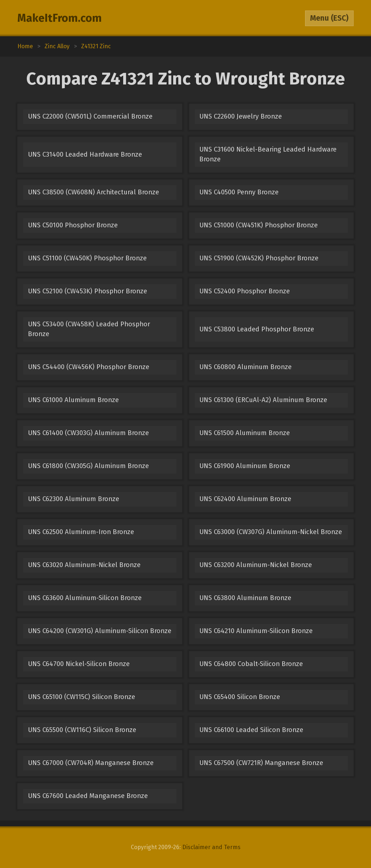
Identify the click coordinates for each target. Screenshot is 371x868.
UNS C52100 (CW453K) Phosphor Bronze (87, 291)
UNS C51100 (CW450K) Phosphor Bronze (87, 258)
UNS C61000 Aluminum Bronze (73, 400)
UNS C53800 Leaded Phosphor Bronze (257, 329)
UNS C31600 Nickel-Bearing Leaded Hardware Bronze (268, 154)
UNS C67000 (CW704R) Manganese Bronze (91, 763)
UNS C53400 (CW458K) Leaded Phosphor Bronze (89, 329)
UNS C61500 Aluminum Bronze (245, 433)
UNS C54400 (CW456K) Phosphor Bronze (89, 367)
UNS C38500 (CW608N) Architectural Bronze (93, 192)
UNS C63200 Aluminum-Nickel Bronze (256, 565)
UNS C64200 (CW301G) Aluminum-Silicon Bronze (100, 631)
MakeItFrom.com (60, 18)
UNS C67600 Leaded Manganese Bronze (88, 796)
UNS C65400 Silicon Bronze (240, 697)
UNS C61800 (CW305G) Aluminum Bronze (88, 466)
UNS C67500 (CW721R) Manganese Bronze (261, 763)
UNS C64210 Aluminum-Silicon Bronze (256, 631)
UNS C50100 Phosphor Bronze (73, 225)
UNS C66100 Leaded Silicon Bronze (251, 730)
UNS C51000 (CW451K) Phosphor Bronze (259, 225)
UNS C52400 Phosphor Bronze (245, 291)
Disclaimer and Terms (211, 847)
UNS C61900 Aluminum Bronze (245, 466)
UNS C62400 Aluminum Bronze (245, 499)
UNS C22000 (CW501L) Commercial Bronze (90, 116)
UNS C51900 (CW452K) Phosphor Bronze (259, 258)
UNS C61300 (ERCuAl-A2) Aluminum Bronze (263, 400)
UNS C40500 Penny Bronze (239, 192)
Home (25, 46)
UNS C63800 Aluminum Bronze (245, 598)
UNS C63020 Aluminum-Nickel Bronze (84, 565)
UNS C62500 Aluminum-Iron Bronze (81, 532)
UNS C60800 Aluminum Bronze (245, 367)
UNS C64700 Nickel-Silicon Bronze (79, 664)
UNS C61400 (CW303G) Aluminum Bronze (88, 433)
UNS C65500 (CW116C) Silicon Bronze (82, 730)
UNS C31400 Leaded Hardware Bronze (85, 154)
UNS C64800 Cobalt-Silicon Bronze (251, 664)
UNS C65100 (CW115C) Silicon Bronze (82, 697)
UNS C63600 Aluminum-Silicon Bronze (85, 598)
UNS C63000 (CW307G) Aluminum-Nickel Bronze (271, 532)
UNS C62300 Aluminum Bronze (74, 499)
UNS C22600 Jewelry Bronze (241, 116)
